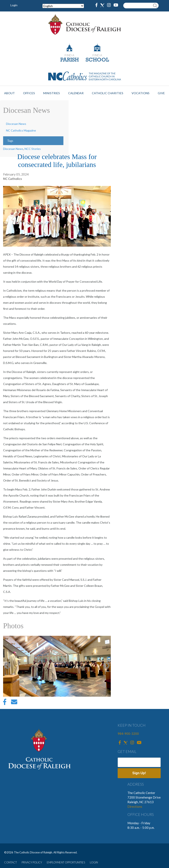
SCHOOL (97, 60)
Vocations (141, 93)
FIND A (69, 55)
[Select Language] (63, 6)
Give (161, 93)
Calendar (76, 93)
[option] (57, 666)
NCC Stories (33, 149)
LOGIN (94, 862)
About (9, 93)
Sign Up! (139, 773)
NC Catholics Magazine (21, 130)
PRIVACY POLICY (32, 862)
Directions (135, 807)
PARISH (70, 60)
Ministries (52, 93)
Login (14, 5)
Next (106, 666)
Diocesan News (16, 124)
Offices (29, 93)
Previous (7, 666)
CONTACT (10, 862)
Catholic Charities (108, 93)
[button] (57, 666)
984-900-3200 (128, 734)
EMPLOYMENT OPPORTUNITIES (66, 862)
